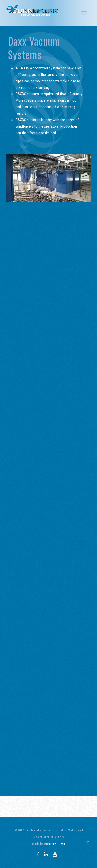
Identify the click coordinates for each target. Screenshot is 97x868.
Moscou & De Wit (54, 844)
